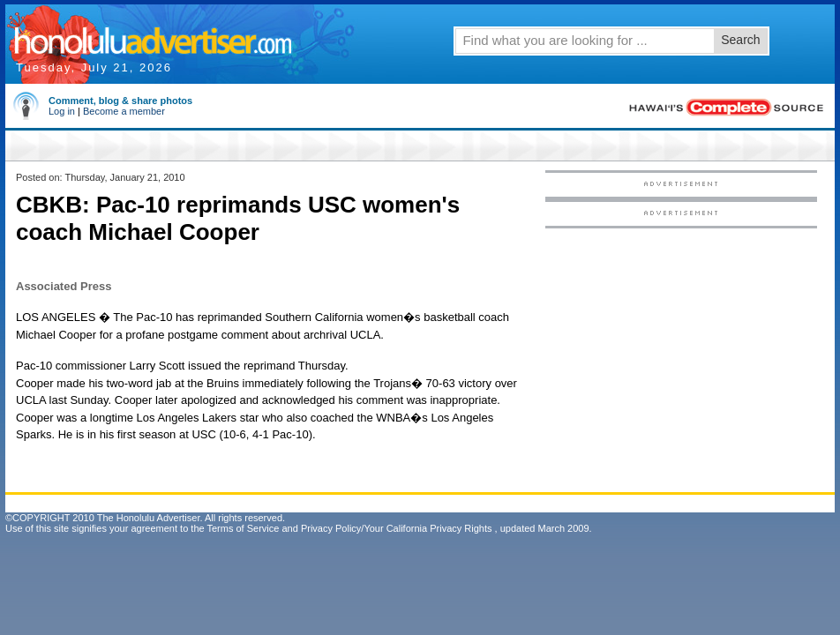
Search (740, 40)
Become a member (124, 111)
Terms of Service (243, 528)
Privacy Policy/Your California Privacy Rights (397, 528)
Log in (62, 111)
